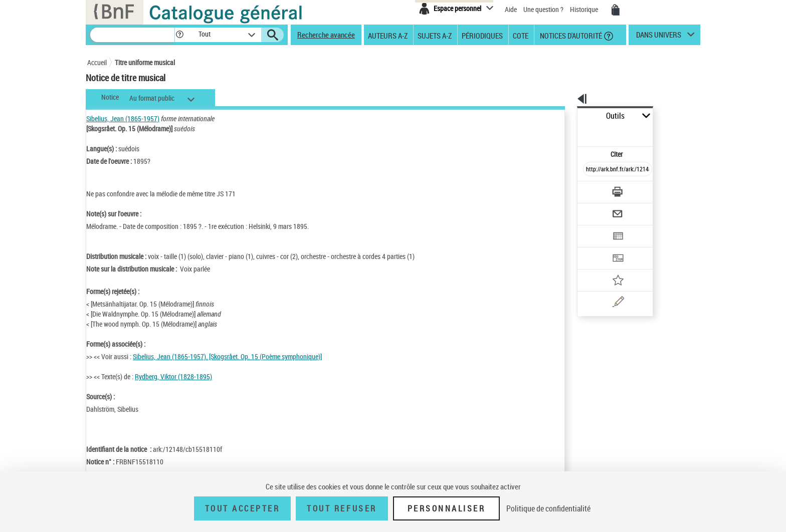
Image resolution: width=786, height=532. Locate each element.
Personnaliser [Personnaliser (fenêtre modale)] (447, 508)
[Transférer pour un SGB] (594, 228)
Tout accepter (243, 508)
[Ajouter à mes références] (596, 248)
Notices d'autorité (570, 35)
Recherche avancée (326, 35)
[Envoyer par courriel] (589, 189)
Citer (574, 132)
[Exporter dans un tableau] (597, 209)
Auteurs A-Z (388, 35)
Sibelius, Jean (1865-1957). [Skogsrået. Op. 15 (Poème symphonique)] (227, 356)
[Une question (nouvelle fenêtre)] (609, 268)
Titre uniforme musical (145, 62)
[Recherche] (132, 35)
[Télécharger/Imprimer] (591, 170)
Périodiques (482, 35)
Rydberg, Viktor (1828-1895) (173, 376)
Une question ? (543, 9)
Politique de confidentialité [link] (548, 508)
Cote (521, 35)
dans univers (659, 37)
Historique (585, 9)
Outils (566, 116)
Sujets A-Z (435, 35)
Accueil (97, 62)
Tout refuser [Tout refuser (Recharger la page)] (342, 508)
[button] (179, 35)
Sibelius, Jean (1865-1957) (123, 118)
